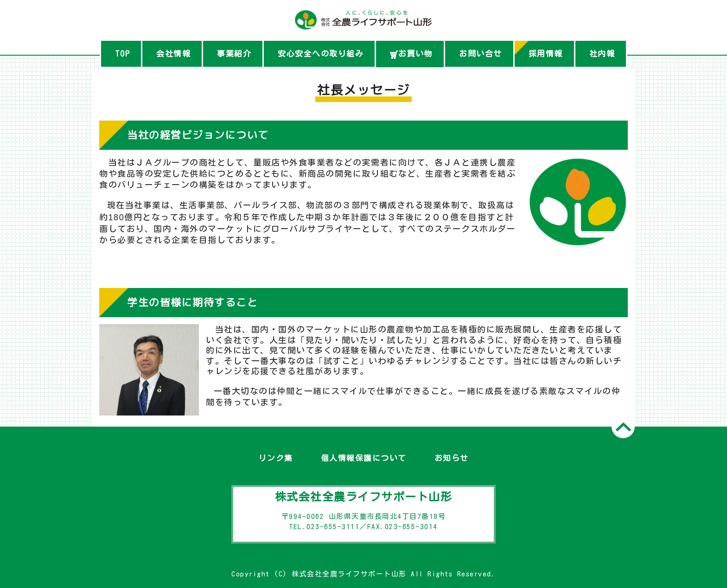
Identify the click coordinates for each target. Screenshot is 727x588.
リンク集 (276, 458)
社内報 (602, 54)
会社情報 (173, 54)
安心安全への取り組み (321, 54)
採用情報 (546, 54)
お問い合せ (481, 54)
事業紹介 (234, 54)
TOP (123, 54)
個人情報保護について (364, 458)
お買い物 (411, 54)
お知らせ (452, 458)
